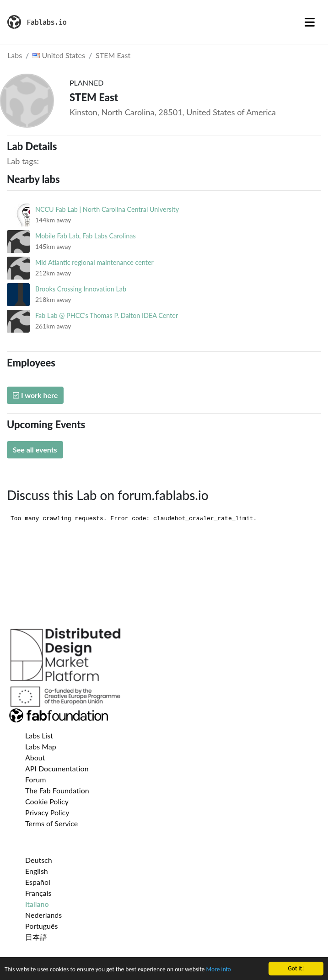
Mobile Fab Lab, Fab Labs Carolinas (86, 236)
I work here (35, 395)
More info (218, 970)
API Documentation (57, 768)
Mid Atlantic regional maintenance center (94, 262)
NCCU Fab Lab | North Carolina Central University (107, 209)
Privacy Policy (47, 812)
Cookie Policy (47, 801)
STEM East (113, 55)
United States (59, 55)
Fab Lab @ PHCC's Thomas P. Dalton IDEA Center (107, 315)
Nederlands (43, 915)
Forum (35, 779)
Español (38, 882)
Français (38, 893)
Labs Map (41, 746)
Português (41, 926)
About (35, 757)
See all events (35, 450)
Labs (15, 55)
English (37, 871)
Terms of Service (51, 823)
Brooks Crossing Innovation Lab (81, 289)
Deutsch (39, 860)
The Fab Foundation (57, 790)
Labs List (39, 735)
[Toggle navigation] (310, 22)
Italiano (37, 904)
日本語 (36, 937)
